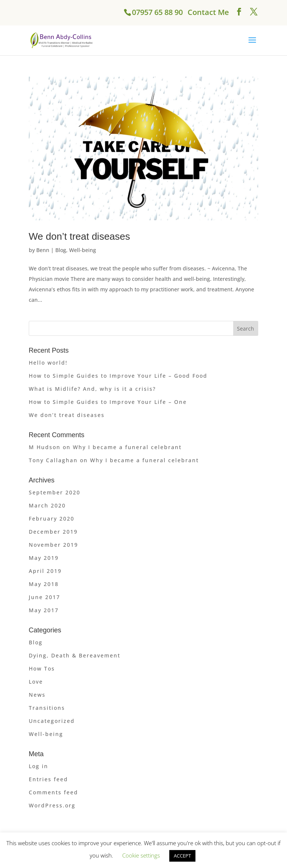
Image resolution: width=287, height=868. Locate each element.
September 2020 (55, 492)
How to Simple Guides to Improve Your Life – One (108, 402)
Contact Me (208, 12)
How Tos (42, 668)
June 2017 (44, 597)
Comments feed (53, 792)
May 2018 (44, 584)
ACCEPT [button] (182, 856)
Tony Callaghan (53, 460)
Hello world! (48, 363)
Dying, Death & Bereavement (75, 655)
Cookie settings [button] (141, 855)
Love (36, 682)
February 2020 (52, 519)
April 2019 (45, 571)
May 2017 (44, 610)
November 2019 (53, 545)
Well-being (83, 250)
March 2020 (47, 505)
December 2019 (53, 532)
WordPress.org (52, 805)
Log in (38, 766)
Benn (43, 250)
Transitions (47, 708)
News (37, 695)
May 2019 (44, 558)
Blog (61, 250)
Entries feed (48, 779)
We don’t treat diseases (79, 236)
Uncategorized (52, 721)
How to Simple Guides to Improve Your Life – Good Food (118, 376)
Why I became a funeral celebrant (127, 447)
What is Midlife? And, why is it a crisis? (92, 389)
